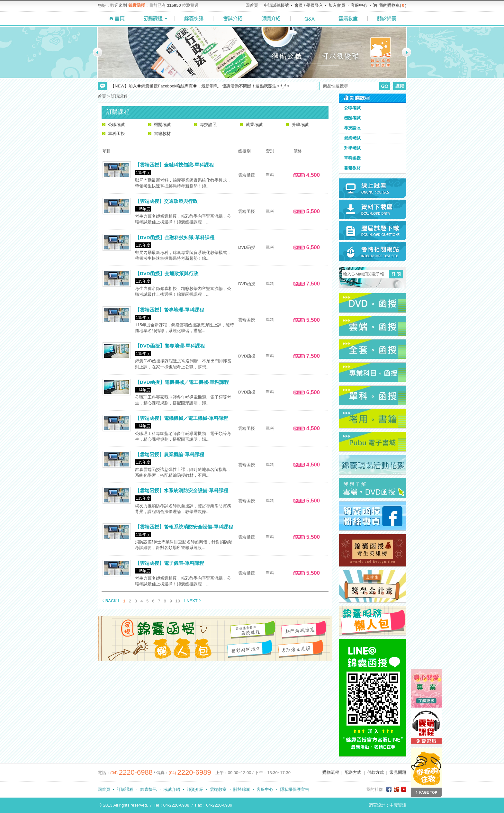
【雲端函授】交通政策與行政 (166, 201)
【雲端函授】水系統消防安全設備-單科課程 (182, 490)
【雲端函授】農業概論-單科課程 (170, 454)
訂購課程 (125, 789)
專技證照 (208, 125)
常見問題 (398, 772)
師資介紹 (195, 789)
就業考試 (254, 125)
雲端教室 (218, 789)
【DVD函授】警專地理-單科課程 (170, 346)
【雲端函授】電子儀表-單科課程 (170, 563)
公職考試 (116, 125)
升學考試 (300, 125)
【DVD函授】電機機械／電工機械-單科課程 (182, 382)
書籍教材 (162, 134)
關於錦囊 (242, 789)
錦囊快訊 (148, 789)
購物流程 (331, 772)
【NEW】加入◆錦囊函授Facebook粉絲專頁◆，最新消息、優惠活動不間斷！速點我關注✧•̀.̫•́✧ (200, 86)
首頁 (102, 96)
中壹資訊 (398, 805)
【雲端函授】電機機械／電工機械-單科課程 (182, 418)
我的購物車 (389, 5)
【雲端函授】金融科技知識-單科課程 (174, 165)
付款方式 (375, 772)
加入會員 (337, 5)
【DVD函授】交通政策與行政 (167, 273)
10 (178, 601)
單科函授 (116, 134)
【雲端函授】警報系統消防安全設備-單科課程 (184, 527)
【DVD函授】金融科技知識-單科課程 (175, 237)
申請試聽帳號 (276, 5)
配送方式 (353, 772)
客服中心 (359, 5)
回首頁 (252, 5)
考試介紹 (172, 789)
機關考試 (162, 125)
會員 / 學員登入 (309, 5)
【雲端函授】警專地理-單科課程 (170, 310)
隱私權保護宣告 (295, 789)
